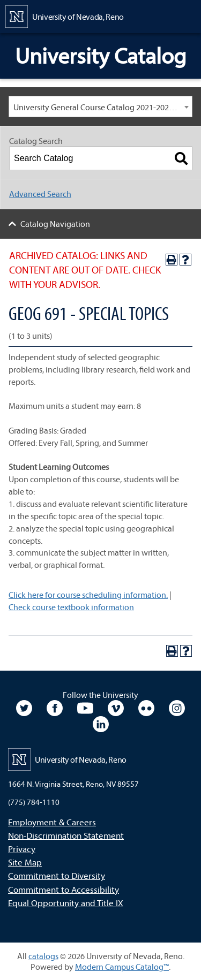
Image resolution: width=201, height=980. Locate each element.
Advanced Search (40, 194)
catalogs (43, 956)
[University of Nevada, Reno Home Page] (65, 16)
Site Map (25, 862)
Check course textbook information (71, 607)
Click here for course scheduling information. (88, 595)
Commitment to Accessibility (64, 889)
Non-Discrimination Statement (66, 835)
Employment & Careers (52, 822)
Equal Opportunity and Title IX (66, 903)
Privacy (22, 849)
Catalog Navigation (55, 224)
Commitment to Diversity (57, 875)
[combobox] (100, 107)
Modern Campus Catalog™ (122, 967)
